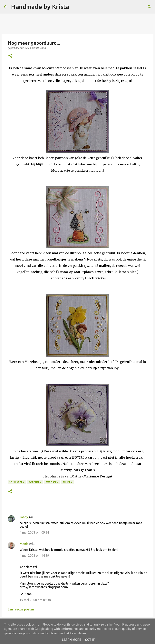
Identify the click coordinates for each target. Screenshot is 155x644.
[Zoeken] (75, 7)
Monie (24, 544)
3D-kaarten (17, 482)
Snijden (67, 482)
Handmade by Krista (40, 7)
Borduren (35, 482)
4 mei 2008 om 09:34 (34, 532)
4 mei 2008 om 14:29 (34, 556)
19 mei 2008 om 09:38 (35, 600)
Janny (24, 517)
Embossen (52, 482)
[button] (10, 56)
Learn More (72, 640)
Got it (90, 640)
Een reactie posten (21, 609)
